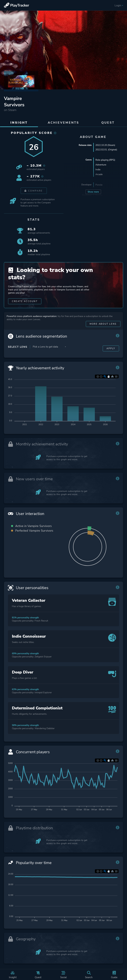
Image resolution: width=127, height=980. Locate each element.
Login (118, 5)
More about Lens (102, 334)
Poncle (99, 185)
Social (63, 973)
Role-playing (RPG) (105, 161)
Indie (98, 170)
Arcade (99, 175)
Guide (114, 973)
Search (89, 973)
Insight (13, 973)
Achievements (63, 123)
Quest (38, 973)
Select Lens (18, 357)
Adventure (101, 165)
